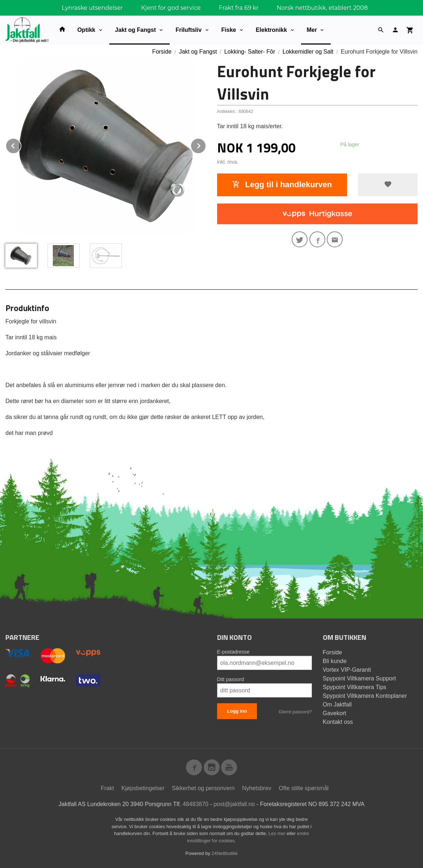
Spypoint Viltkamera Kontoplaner (365, 696)
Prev (21, 145)
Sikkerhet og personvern (203, 788)
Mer (312, 30)
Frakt (107, 788)
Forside (162, 52)
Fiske (229, 30)
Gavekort (335, 713)
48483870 (196, 804)
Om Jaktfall (337, 705)
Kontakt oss (338, 722)
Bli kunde (335, 661)
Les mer (278, 833)
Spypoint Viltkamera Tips (355, 687)
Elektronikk (271, 30)
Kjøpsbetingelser (143, 788)
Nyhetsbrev (257, 788)
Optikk (86, 30)
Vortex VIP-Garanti (347, 670)
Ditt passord (231, 679)
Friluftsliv (189, 30)
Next (206, 145)
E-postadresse (233, 652)
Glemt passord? (295, 712)
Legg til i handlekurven (282, 184)
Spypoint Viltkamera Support (359, 678)
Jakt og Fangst (136, 30)
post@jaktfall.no (234, 804)
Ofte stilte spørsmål (304, 788)
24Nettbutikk (225, 853)
